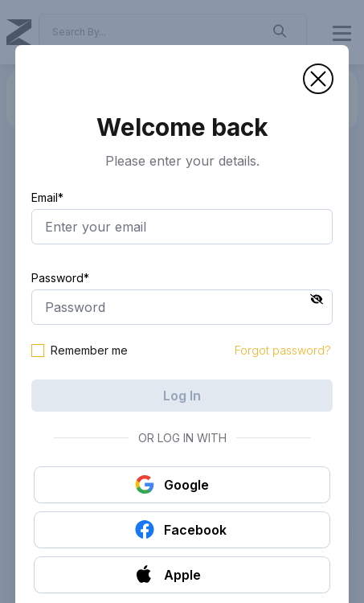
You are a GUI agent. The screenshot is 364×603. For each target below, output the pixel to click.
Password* (60, 278)
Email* (47, 197)
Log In (182, 396)
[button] (318, 79)
